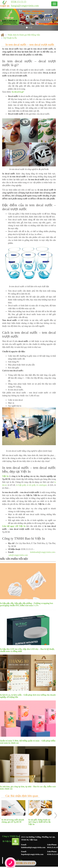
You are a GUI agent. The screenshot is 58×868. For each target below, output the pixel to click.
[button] (4, 20)
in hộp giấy (21, 485)
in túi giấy (31, 485)
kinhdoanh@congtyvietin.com (42, 552)
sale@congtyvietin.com (18, 555)
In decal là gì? (18, 92)
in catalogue (42, 485)
